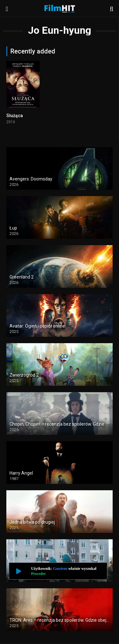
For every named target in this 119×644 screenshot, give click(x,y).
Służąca (15, 116)
